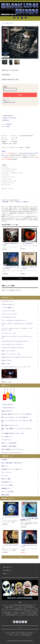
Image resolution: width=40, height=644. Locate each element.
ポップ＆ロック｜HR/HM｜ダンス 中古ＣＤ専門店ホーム (15, 632)
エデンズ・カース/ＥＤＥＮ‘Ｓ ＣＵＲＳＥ (11, 244)
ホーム (3, 23)
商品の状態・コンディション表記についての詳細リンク (16, 202)
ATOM (29, 635)
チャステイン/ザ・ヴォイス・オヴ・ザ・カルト (29, 546)
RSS (27, 635)
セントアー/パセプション (27, 244)
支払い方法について (31, 632)
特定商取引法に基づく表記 (9, 102)
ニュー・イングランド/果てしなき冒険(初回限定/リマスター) (29, 519)
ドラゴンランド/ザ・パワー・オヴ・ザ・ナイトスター (11, 268)
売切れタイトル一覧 (9, 23)
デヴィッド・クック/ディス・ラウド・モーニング (29, 268)
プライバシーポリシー (14, 635)
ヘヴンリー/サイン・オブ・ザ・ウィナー (11, 518)
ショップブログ (22, 635)
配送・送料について (11, 634)
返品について (6, 100)
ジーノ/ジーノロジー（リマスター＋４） (11, 546)
